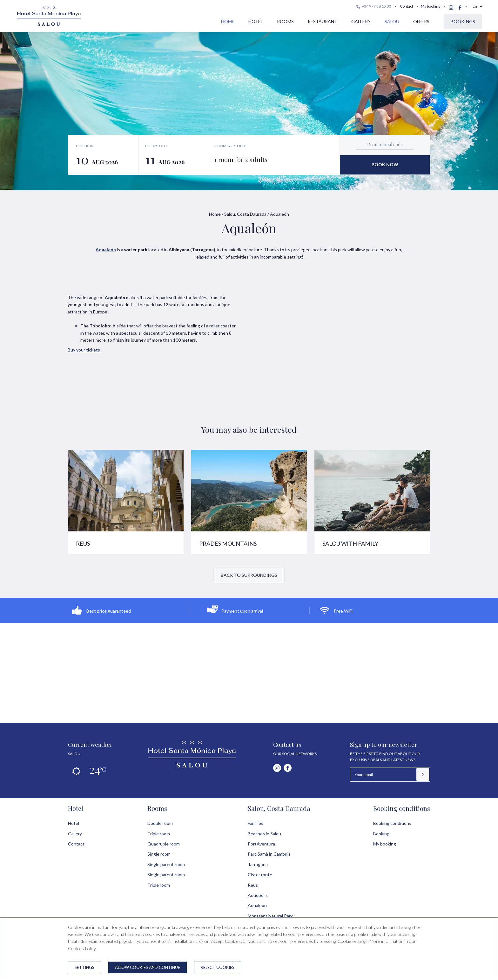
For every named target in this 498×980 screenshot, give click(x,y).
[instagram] (451, 8)
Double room (160, 823)
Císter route (260, 875)
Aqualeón (257, 905)
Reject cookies (218, 967)
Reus (253, 885)
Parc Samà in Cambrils (269, 854)
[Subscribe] (423, 774)
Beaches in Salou (264, 834)
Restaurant (323, 21)
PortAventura (261, 844)
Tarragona (258, 864)
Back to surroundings (249, 575)
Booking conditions (402, 808)
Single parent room (166, 864)
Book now (385, 164)
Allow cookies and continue (148, 967)
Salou (392, 21)
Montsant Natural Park (270, 916)
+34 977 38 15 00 (374, 6)
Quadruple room (164, 844)
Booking (381, 834)
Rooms (285, 21)
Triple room (159, 834)
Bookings (463, 21)
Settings (84, 967)
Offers (421, 21)
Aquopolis (258, 895)
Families (256, 823)
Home (228, 21)
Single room (159, 854)
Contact (407, 6)
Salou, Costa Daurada (245, 214)
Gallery (361, 21)
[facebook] (460, 8)
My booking (431, 6)
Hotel (256, 21)
